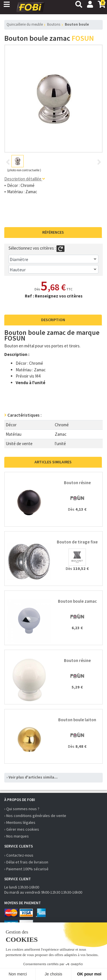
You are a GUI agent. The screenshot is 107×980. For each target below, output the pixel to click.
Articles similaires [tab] (53, 462)
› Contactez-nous (19, 855)
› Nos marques (17, 836)
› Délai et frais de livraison (26, 862)
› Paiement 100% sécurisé (26, 869)
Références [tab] (53, 232)
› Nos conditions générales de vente (35, 816)
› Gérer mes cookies (22, 829)
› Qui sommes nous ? (22, 809)
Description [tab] (53, 320)
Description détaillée (25, 179)
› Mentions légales (20, 822)
